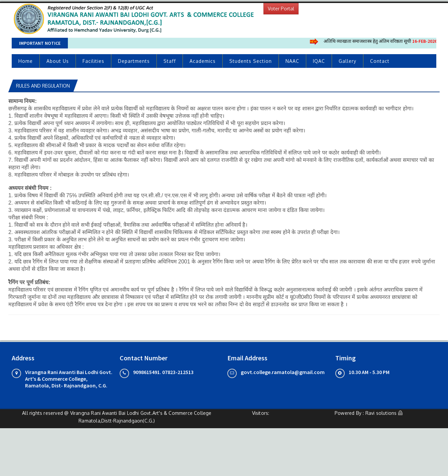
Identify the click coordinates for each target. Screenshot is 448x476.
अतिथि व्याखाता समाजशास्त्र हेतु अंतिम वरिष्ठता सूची (383, 41)
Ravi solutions (381, 413)
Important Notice (40, 43)
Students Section (251, 61)
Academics (203, 61)
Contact (380, 61)
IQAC (319, 61)
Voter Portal (281, 9)
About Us (58, 61)
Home (26, 61)
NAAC (292, 61)
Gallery (348, 61)
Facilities (93, 61)
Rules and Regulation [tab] (43, 86)
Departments (134, 61)
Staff (170, 61)
